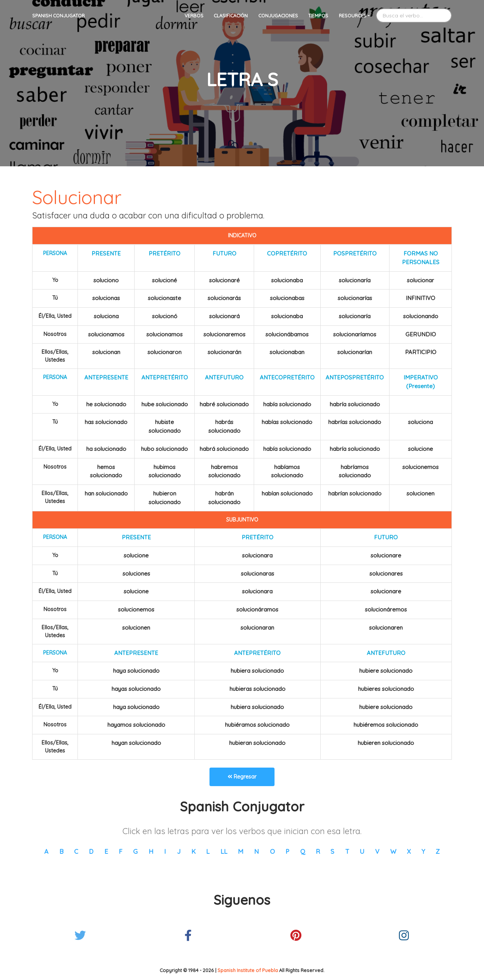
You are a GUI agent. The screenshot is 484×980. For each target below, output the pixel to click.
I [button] (165, 851)
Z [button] (438, 851)
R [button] (318, 851)
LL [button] (224, 851)
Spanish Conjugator (58, 15)
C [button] (76, 851)
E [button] (106, 851)
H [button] (151, 851)
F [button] (121, 851)
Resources (353, 15)
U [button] (362, 851)
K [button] (193, 851)
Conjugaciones (278, 15)
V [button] (377, 851)
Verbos (194, 15)
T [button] (347, 851)
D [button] (91, 851)
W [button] (393, 851)
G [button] (135, 851)
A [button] (46, 851)
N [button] (257, 851)
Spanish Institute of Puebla (248, 970)
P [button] (287, 851)
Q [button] (303, 851)
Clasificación (231, 15)
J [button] (179, 851)
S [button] (332, 851)
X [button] (409, 851)
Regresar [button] (242, 777)
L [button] (208, 851)
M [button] (241, 851)
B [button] (61, 851)
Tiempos (318, 15)
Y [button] (423, 851)
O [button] (272, 851)
